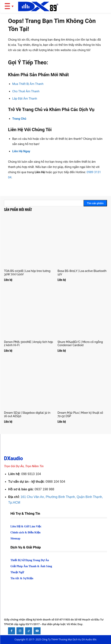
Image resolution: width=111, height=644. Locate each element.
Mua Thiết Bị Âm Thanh (28, 84)
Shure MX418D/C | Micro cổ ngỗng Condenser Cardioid (80, 344)
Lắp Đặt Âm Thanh (25, 99)
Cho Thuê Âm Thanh (26, 91)
